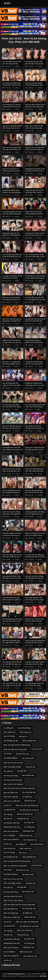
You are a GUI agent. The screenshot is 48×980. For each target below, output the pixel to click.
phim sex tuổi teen (11, 831)
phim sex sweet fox (11, 840)
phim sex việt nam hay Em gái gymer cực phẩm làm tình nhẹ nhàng (12, 321)
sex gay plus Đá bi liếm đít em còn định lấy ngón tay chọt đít (12, 664)
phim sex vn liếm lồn (12, 801)
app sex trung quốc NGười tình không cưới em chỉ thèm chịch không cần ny (12, 128)
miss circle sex (9, 732)
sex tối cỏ (7, 805)
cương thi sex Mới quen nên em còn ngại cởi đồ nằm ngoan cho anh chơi (34, 364)
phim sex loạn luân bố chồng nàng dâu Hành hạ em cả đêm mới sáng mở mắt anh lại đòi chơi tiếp (35, 215)
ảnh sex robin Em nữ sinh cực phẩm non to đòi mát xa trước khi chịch (12, 685)
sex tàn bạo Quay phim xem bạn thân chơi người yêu (12, 407)
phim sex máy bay (11, 797)
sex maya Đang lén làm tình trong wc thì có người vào (35, 600)
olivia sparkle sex (29, 741)
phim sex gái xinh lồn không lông (17, 745)
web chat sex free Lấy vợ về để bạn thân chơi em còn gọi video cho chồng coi (35, 193)
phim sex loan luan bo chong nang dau (19, 788)
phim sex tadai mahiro (12, 767)
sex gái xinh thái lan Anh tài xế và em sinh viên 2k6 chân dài (35, 321)
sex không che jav (11, 741)
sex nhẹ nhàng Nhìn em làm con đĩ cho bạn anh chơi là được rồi (34, 492)
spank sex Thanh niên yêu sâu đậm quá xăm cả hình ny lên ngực (35, 450)
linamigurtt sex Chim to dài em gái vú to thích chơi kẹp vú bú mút (35, 171)
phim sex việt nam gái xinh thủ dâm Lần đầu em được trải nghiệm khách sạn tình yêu (12, 429)
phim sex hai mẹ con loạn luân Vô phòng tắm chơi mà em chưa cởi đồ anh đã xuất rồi (12, 472)
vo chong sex (30, 827)
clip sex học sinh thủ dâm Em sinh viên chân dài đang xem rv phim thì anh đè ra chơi (35, 622)
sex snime (8, 754)
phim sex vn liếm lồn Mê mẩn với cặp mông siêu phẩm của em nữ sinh (34, 128)
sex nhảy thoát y (25, 728)
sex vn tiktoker (9, 835)
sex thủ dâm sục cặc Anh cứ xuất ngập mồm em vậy (35, 298)
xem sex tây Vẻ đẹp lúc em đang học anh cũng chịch (35, 106)
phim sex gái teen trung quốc (15, 749)
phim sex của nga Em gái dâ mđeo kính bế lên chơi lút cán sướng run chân (12, 149)
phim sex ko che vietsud (13, 784)
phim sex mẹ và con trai (13, 763)
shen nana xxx (26, 732)
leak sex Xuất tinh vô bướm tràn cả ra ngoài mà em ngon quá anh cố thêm (35, 535)
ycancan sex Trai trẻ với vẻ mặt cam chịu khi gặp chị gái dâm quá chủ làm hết (35, 149)
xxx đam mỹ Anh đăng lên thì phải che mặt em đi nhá (35, 556)
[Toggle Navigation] (43, 3)
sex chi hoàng (9, 736)
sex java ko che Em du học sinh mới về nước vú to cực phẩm (35, 235)
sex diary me (29, 823)
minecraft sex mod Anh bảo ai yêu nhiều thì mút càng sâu (35, 278)
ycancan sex (31, 767)
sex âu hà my (37, 749)
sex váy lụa (8, 771)
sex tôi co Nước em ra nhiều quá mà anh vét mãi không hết (12, 171)
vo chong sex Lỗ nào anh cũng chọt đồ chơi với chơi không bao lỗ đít (12, 107)
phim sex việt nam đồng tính (27, 805)
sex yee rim (8, 819)
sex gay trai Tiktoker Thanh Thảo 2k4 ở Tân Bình (12, 277)
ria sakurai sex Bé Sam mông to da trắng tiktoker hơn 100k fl (12, 192)
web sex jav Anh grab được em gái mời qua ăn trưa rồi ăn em (35, 643)
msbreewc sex (29, 831)
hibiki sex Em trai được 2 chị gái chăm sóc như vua (12, 341)
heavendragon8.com (17, 974)
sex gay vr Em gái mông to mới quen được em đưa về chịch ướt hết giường (35, 664)
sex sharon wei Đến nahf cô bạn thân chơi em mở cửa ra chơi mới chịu (12, 85)
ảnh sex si (23, 736)
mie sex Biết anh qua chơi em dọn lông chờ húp (12, 63)
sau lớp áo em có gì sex (29, 810)
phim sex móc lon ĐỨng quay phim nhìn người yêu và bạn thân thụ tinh (12, 514)
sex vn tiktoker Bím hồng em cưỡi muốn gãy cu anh (35, 256)
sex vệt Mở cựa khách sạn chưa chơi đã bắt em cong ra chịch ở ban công (12, 257)
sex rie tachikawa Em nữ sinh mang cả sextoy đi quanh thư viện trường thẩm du (12, 494)
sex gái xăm (22, 771)
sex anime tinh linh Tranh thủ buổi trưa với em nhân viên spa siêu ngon (12, 578)
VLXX (7, 3)
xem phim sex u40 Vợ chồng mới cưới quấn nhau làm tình (35, 428)
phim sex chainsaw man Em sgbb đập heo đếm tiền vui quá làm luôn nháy (12, 643)
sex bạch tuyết (28, 758)
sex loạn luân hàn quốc (13, 780)
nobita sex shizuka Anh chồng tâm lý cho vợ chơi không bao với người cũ (35, 385)
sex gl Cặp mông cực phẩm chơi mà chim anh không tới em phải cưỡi (34, 342)
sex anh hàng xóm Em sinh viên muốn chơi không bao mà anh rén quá (35, 407)
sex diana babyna (11, 758)
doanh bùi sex (30, 801)
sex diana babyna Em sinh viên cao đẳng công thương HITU (13, 214)
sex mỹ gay (8, 814)
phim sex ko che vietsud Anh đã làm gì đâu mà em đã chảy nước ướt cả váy (12, 299)
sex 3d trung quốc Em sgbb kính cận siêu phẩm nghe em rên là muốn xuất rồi (12, 386)
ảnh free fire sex (22, 754)
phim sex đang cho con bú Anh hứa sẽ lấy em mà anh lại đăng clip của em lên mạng (12, 558)
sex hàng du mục (30, 840)
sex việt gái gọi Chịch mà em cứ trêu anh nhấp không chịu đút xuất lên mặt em (35, 686)
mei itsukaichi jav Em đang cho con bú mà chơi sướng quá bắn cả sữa (12, 621)
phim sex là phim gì (25, 814)
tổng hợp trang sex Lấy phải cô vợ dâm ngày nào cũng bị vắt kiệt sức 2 (12, 235)
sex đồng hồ (9, 728)
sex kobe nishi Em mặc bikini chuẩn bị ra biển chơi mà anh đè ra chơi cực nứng (12, 601)
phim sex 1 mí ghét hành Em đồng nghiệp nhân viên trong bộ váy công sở (12, 364)
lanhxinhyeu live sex (12, 827)
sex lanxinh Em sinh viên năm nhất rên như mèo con (12, 449)
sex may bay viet (29, 792)
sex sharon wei (28, 775)
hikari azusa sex (26, 835)
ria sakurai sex (9, 810)
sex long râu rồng (11, 776)
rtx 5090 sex (27, 797)
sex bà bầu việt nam (12, 823)
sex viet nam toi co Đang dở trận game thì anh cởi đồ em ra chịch (34, 578)
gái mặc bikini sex (11, 793)
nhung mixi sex (23, 819)
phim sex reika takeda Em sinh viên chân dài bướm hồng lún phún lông (35, 471)
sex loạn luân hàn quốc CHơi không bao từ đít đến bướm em (35, 85)
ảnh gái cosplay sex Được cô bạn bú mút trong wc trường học (12, 535)
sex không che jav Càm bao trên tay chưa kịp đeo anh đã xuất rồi (35, 64)
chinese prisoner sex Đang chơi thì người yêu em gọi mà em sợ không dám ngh (35, 514)
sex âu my (8, 844)
